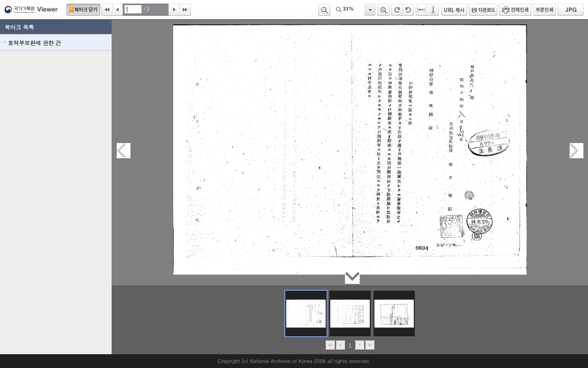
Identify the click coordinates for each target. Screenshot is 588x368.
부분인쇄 (545, 10)
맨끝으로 (370, 345)
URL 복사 (454, 10)
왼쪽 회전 (408, 10)
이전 (118, 10)
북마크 (83, 10)
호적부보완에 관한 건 (34, 43)
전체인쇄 (515, 10)
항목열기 (370, 10)
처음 (107, 10)
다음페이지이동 (577, 151)
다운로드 (483, 10)
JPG (571, 10)
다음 (174, 10)
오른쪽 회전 (397, 10)
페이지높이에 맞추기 (434, 10)
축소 (324, 10)
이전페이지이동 (124, 151)
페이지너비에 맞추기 (422, 10)
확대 (384, 10)
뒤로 (359, 345)
